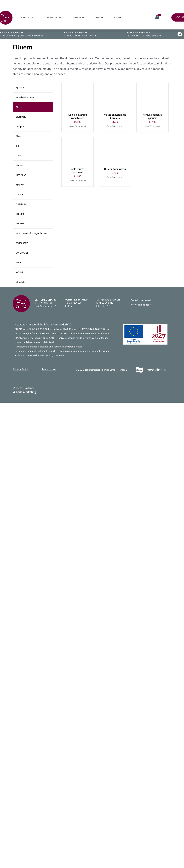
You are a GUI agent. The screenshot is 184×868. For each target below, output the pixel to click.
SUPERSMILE (22, 253)
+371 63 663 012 (135, 36)
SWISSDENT (22, 243)
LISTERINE (21, 175)
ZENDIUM (21, 282)
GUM (18, 156)
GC (17, 146)
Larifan (19, 165)
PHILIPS (20, 214)
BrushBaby (21, 117)
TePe (18, 263)
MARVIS (20, 185)
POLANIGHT (22, 224)
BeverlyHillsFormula (25, 97)
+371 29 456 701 (9, 36)
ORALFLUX (21, 204)
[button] (79, 18)
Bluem (19, 107)
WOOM (19, 272)
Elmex (19, 136)
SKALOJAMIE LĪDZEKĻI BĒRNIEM (32, 233)
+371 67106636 (72, 36)
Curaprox (20, 127)
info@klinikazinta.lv (141, 305)
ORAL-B (20, 195)
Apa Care (20, 88)
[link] (160, 15)
